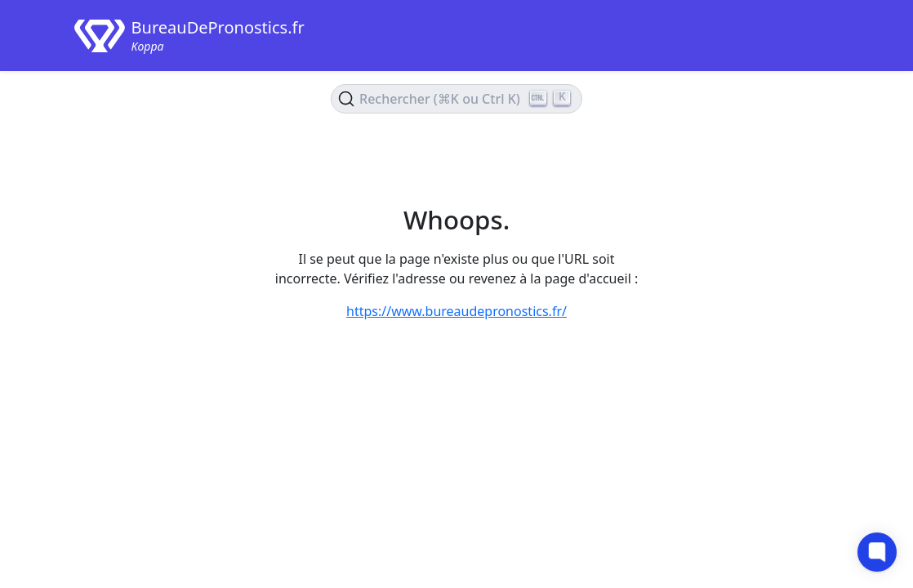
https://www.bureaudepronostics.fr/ (456, 311)
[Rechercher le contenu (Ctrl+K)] (456, 99)
